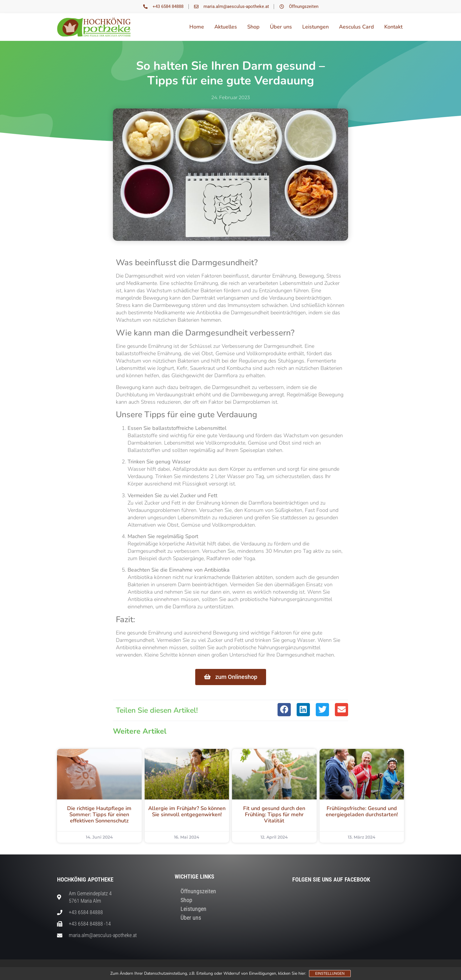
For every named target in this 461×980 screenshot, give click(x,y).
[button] (284, 710)
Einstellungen (330, 974)
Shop (253, 27)
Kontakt (393, 27)
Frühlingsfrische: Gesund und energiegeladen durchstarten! (362, 811)
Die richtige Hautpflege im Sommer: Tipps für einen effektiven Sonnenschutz (99, 814)
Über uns (281, 27)
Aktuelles (226, 27)
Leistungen (315, 27)
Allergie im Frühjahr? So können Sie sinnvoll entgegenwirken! (187, 811)
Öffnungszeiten (198, 891)
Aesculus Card (356, 27)
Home (197, 27)
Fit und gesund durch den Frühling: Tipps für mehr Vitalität (274, 814)
